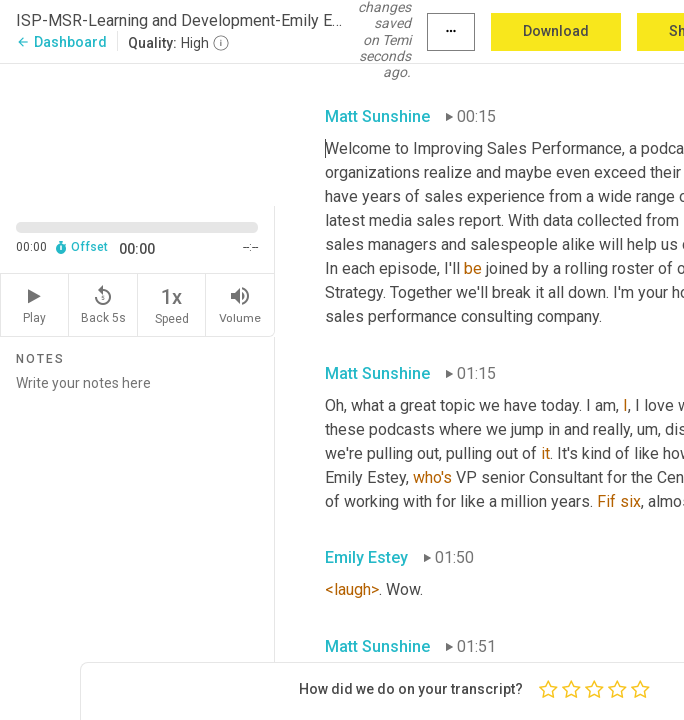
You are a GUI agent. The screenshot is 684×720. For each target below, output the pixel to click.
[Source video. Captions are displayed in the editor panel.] (137, 133)
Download (556, 31)
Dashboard (61, 42)
